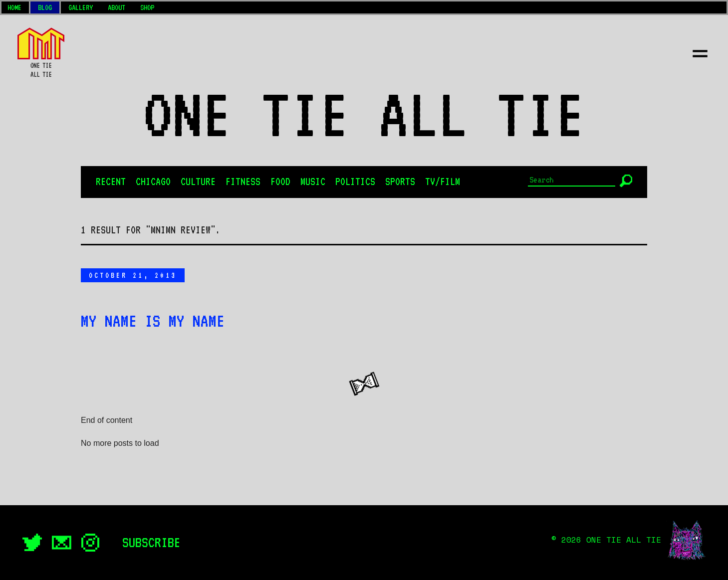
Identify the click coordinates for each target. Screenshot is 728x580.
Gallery (81, 7)
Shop (147, 7)
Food (280, 182)
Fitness (243, 182)
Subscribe (151, 542)
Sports (400, 182)
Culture (198, 182)
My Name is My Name (153, 321)
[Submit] (626, 181)
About (117, 7)
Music (313, 182)
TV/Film (443, 182)
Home (14, 7)
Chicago (153, 182)
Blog (45, 7)
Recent (111, 182)
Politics (355, 182)
